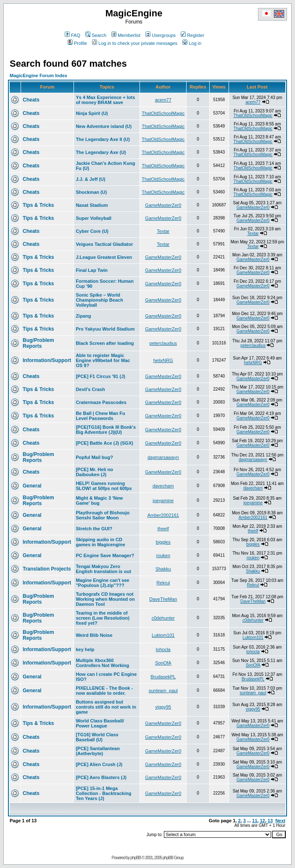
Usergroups (161, 35)
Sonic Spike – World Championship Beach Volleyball (99, 300)
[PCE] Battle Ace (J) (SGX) (104, 443)
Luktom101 (163, 635)
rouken (163, 555)
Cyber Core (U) (92, 231)
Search (96, 35)
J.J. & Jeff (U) (90, 179)
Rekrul (163, 583)
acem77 (163, 100)
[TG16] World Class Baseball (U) (97, 737)
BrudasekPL (163, 677)
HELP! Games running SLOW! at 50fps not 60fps (104, 486)
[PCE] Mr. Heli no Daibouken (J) (94, 472)
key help (85, 649)
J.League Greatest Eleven (104, 257)
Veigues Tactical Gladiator (104, 244)
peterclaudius (163, 343)
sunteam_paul (163, 691)
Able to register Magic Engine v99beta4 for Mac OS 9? (103, 360)
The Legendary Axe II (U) (103, 139)
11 (255, 821)
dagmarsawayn (163, 457)
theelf (163, 529)
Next (280, 821)
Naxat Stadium (92, 205)
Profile (77, 43)
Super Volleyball (94, 218)
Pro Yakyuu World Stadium (105, 329)
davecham (163, 486)
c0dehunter (163, 618)
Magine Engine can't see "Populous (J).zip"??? (102, 583)
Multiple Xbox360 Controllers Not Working (102, 663)
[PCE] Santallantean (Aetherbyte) (98, 751)
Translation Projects (47, 569)
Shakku (163, 569)
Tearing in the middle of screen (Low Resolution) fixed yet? (103, 618)
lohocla (163, 649)
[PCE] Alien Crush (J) (99, 764)
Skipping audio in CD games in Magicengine (100, 542)
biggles (163, 542)
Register (192, 35)
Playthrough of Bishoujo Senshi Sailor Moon (103, 515)
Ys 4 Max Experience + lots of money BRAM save (105, 100)
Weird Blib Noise (94, 635)
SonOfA (163, 663)
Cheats (31, 100)
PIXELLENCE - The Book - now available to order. (104, 691)
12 (262, 821)
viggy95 (163, 707)
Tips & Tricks (38, 205)
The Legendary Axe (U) (101, 152)
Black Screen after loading (105, 343)
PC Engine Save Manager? (105, 555)
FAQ (72, 35)
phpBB (136, 858)
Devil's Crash (90, 389)
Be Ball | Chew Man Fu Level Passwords (100, 416)
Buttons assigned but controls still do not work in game (106, 707)
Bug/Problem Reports (38, 343)
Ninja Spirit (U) (92, 113)
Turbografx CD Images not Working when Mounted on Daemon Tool (105, 599)
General (32, 486)
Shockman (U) (91, 192)
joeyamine (163, 500)
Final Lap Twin (92, 270)
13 (270, 821)
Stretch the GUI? (94, 529)
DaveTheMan (163, 599)
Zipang (83, 316)
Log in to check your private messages (135, 43)
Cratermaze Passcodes (101, 402)
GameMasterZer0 (163, 205)
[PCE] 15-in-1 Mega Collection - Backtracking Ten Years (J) (103, 793)
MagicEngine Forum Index (38, 76)
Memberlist (126, 35)
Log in (192, 43)
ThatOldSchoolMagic (163, 113)
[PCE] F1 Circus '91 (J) (100, 376)
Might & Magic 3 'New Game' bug (99, 500)
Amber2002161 (163, 515)
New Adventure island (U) (104, 126)
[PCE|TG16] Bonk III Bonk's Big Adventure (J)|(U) (106, 430)
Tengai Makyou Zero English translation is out (103, 569)
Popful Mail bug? (94, 457)
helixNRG (163, 360)
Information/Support (47, 360)
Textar (163, 231)
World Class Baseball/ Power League (100, 723)
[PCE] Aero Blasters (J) (101, 777)
